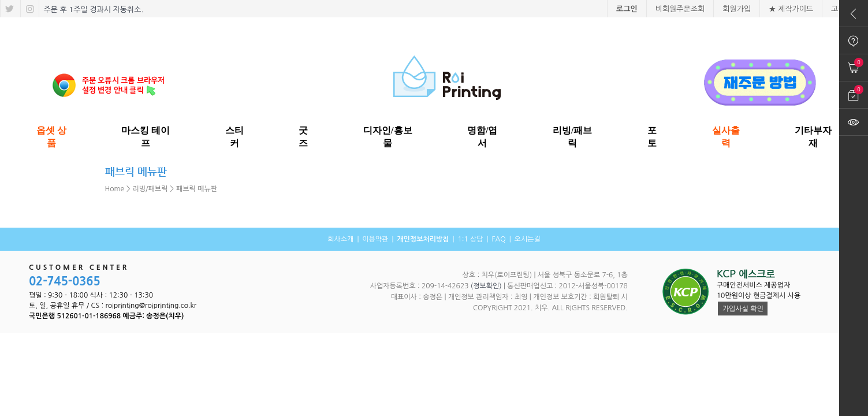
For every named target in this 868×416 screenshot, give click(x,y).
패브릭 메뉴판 (197, 189)
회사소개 (340, 239)
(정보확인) (486, 286)
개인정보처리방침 (423, 239)
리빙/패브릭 (150, 189)
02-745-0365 (65, 281)
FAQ (498, 239)
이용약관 (375, 239)
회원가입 (737, 9)
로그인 (627, 9)
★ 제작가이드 (791, 9)
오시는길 (528, 239)
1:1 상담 (470, 239)
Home (115, 189)
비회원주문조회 (680, 9)
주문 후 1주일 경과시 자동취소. (93, 10)
